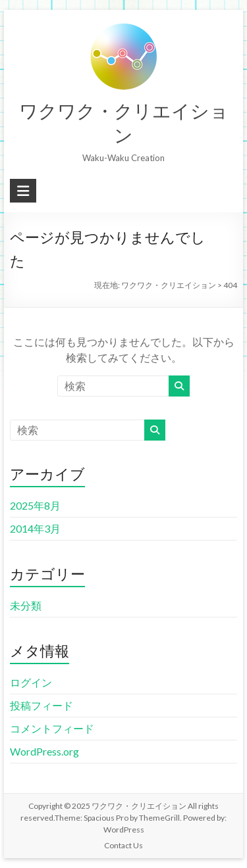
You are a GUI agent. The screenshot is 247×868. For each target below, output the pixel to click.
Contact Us (123, 845)
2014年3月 (35, 528)
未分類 (26, 605)
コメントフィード (52, 728)
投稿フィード (41, 705)
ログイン (31, 682)
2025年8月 (35, 505)
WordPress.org (44, 751)
